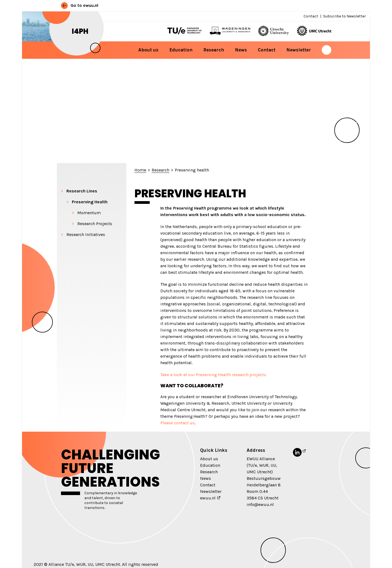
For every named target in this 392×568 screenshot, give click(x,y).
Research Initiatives (86, 234)
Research (214, 50)
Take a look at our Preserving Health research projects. (214, 375)
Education (181, 50)
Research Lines (82, 191)
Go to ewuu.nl (80, 5)
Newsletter (299, 50)
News (241, 50)
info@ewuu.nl (260, 504)
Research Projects (95, 224)
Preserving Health (90, 202)
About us (148, 50)
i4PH (80, 31)
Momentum (89, 213)
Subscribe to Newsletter (344, 16)
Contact (311, 16)
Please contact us (177, 423)
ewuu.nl (208, 498)
